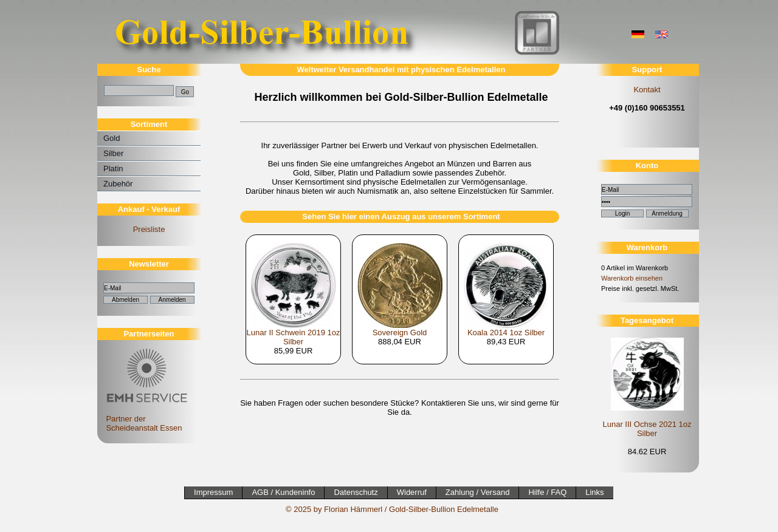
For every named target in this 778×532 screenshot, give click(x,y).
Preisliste (149, 229)
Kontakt (647, 90)
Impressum (213, 492)
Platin (113, 169)
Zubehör (118, 184)
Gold (112, 138)
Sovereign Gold (400, 332)
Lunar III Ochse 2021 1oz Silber (647, 429)
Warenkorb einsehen (632, 278)
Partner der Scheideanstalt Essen (145, 419)
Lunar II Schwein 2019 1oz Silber (294, 337)
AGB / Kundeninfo (283, 492)
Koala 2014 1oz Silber (506, 332)
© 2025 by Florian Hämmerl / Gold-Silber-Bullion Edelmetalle (392, 509)
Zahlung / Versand (478, 492)
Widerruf (412, 492)
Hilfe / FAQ (547, 492)
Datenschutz (356, 492)
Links (594, 492)
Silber (113, 153)
